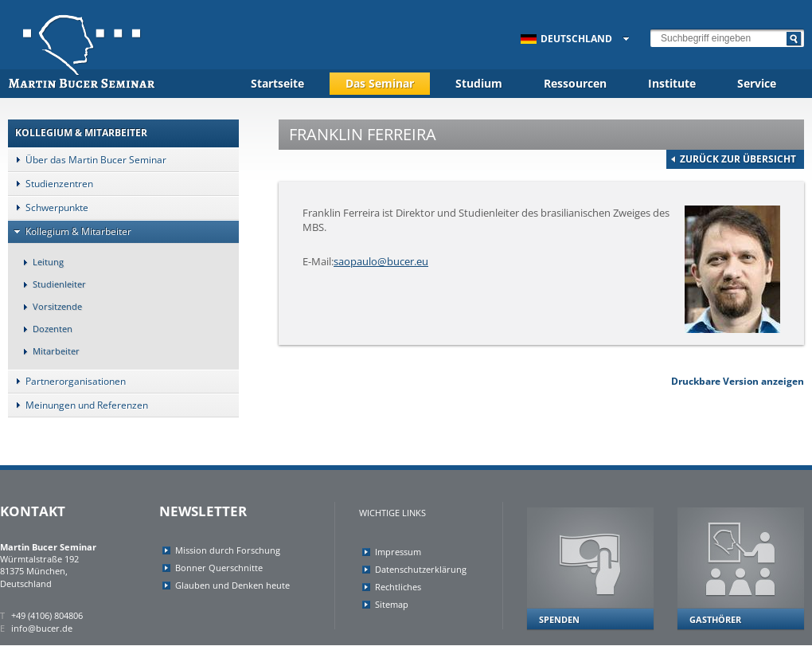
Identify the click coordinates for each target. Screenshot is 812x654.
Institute (672, 83)
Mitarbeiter (47, 351)
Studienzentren (51, 184)
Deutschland (566, 39)
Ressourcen (575, 83)
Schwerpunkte (48, 208)
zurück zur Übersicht (738, 159)
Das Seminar (380, 83)
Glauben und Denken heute (232, 585)
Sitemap (392, 604)
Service (757, 83)
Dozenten (44, 329)
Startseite (277, 83)
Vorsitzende (49, 306)
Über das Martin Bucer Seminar (87, 160)
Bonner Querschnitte (219, 568)
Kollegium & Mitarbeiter (70, 231)
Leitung (39, 262)
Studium (479, 83)
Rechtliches (398, 587)
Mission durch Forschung (228, 550)
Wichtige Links (392, 513)
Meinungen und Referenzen (78, 405)
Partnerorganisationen (67, 381)
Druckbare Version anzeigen (738, 381)
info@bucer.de (42, 628)
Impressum (398, 552)
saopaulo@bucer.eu (381, 261)
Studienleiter (51, 284)
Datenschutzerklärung (421, 569)
